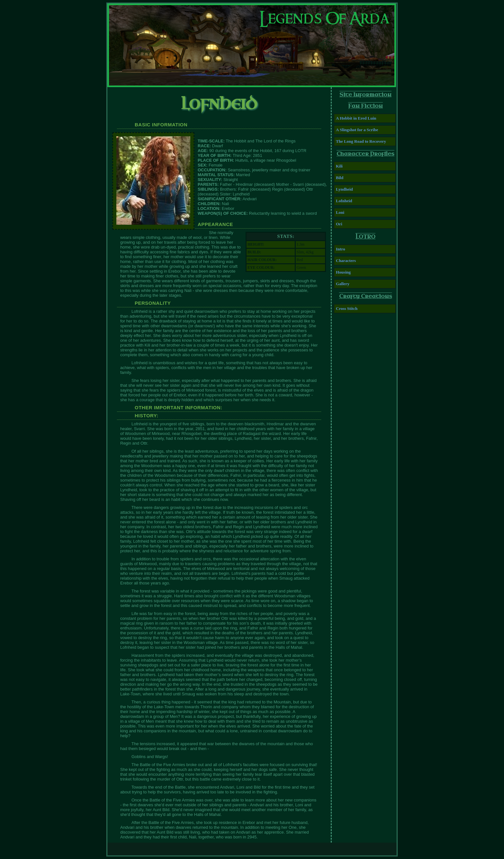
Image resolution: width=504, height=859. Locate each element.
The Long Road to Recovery (361, 141)
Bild (340, 178)
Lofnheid (344, 201)
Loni (340, 212)
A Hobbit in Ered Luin (356, 118)
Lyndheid (344, 189)
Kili (339, 166)
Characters (346, 261)
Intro (341, 249)
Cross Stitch (347, 308)
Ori (339, 224)
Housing (343, 272)
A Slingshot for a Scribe (357, 130)
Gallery (343, 284)
